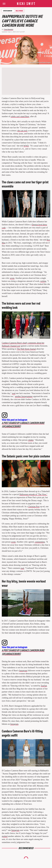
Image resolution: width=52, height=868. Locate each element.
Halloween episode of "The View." (33, 494)
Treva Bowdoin (9, 29)
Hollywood (19, 11)
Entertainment (8, 11)
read (14, 393)
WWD (26, 146)
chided (31, 440)
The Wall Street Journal (26, 349)
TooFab (44, 686)
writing (43, 281)
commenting (40, 542)
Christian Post (34, 507)
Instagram (23, 671)
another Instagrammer (24, 396)
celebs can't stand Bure (20, 116)
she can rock (22, 131)
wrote (12, 278)
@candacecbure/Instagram (41, 337)
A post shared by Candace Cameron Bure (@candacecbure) (23, 425)
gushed (5, 836)
